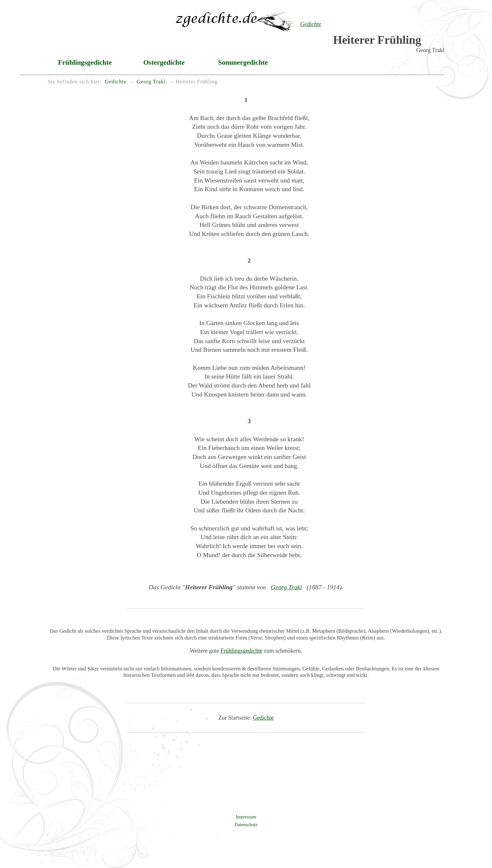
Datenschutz (246, 825)
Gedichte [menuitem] (116, 82)
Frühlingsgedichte (85, 62)
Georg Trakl (286, 587)
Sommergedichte (243, 62)
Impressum (246, 817)
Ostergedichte (164, 62)
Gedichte (263, 718)
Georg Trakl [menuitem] (151, 82)
